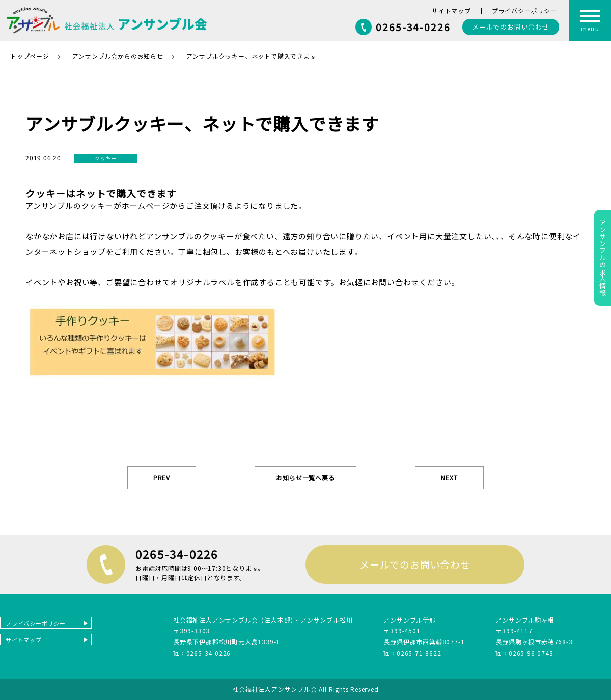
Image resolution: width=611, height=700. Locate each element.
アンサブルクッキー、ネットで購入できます (252, 56)
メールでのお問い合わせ (415, 564)
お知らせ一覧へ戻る (305, 478)
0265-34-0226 (413, 27)
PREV (162, 478)
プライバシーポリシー (524, 10)
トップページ (30, 56)
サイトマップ (451, 10)
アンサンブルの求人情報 (603, 258)
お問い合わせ (511, 27)
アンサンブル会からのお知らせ (118, 56)
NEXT (449, 478)
